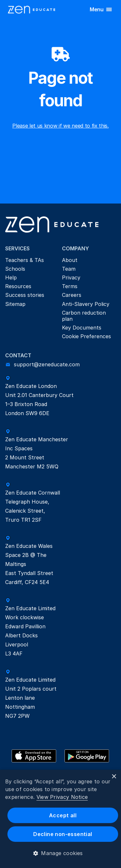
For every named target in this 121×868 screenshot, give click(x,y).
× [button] (114, 777)
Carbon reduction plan (85, 316)
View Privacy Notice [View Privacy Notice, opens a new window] (62, 797)
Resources (18, 286)
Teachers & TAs (25, 260)
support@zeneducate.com (47, 364)
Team (69, 269)
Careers (72, 295)
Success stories (25, 295)
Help (11, 277)
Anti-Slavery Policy (86, 304)
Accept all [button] (63, 815)
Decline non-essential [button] (63, 834)
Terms (70, 286)
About (70, 260)
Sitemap (15, 304)
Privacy (71, 277)
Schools (15, 269)
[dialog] (60, 819)
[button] (60, 853)
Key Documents (82, 328)
